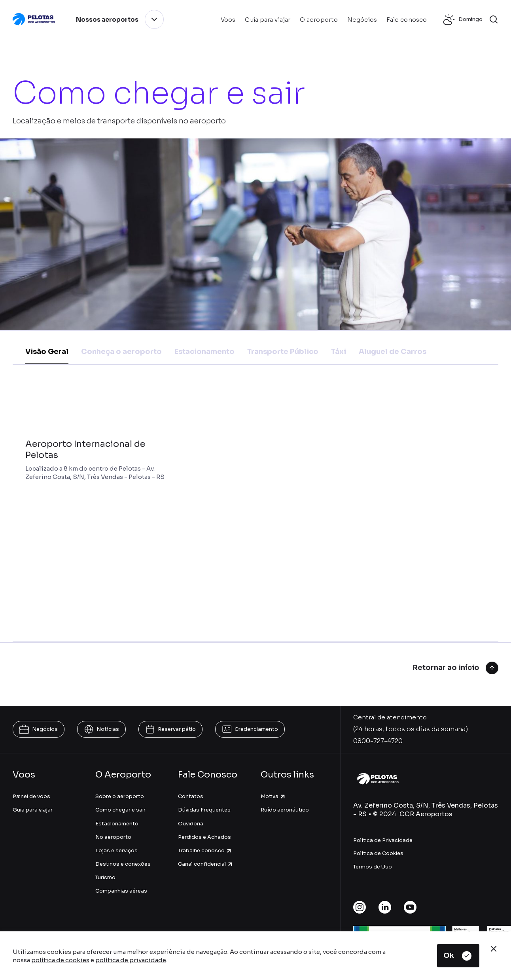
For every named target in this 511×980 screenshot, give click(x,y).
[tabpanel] (255, 511)
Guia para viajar (33, 810)
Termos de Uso (373, 867)
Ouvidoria (191, 824)
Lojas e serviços (116, 850)
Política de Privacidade (383, 840)
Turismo (105, 877)
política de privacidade (131, 960)
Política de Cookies (378, 853)
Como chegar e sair (120, 810)
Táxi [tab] (339, 352)
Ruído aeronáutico (285, 810)
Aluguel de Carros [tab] (393, 352)
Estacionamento (117, 824)
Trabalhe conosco (205, 850)
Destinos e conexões (123, 864)
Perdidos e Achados (204, 837)
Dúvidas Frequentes (204, 810)
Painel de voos (31, 796)
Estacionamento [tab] (204, 352)
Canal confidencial (206, 864)
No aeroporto (113, 837)
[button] (494, 19)
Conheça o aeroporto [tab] (121, 352)
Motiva (273, 796)
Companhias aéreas (121, 891)
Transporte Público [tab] (283, 352)
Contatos (191, 796)
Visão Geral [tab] (47, 352)
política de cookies (60, 960)
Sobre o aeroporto (120, 796)
